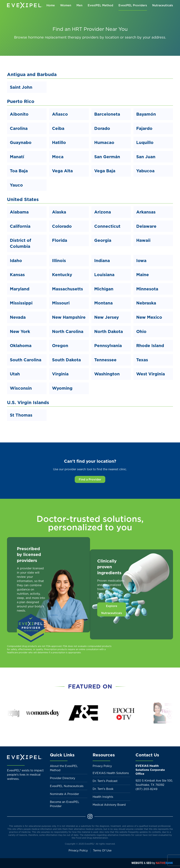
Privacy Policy (102, 766)
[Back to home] (25, 5)
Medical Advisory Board (109, 805)
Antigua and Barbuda (32, 74)
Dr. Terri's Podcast (105, 781)
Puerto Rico (21, 101)
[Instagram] (90, 816)
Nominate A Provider (64, 794)
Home (51, 5)
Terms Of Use (102, 850)
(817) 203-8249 (146, 789)
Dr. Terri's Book (103, 789)
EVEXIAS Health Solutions (111, 773)
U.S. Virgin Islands (28, 402)
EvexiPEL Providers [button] (133, 5)
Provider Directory (62, 778)
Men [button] (79, 5)
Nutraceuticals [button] (163, 5)
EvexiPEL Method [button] (100, 5)
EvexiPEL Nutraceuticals (67, 786)
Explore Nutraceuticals (112, 609)
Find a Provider (90, 479)
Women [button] (66, 5)
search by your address (145, 37)
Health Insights (103, 797)
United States (23, 199)
